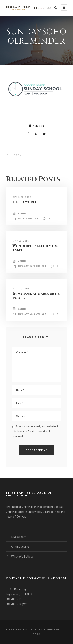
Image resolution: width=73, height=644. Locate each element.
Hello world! (26, 202)
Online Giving (20, 546)
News (22, 266)
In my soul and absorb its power (36, 296)
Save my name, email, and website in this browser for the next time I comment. (36, 431)
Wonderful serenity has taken (35, 248)
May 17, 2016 (21, 288)
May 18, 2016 (21, 241)
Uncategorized (28, 218)
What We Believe (22, 556)
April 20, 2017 (22, 197)
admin (22, 213)
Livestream (19, 537)
